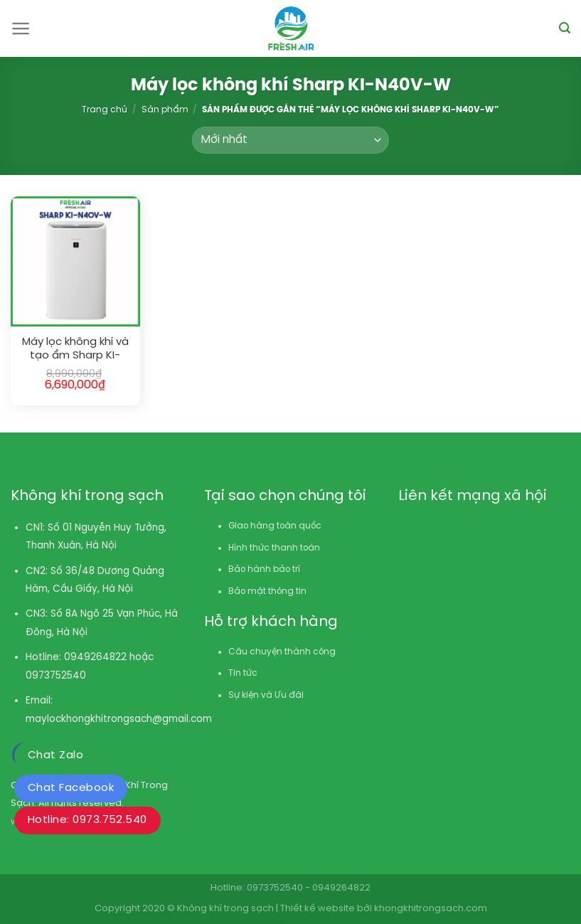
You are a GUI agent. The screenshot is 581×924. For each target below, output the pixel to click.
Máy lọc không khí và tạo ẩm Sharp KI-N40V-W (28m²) (75, 350)
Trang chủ (105, 110)
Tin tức (243, 673)
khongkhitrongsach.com (431, 909)
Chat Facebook (71, 788)
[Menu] (21, 28)
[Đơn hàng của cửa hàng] (290, 140)
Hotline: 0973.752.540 (87, 820)
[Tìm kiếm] (565, 28)
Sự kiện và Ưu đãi (266, 695)
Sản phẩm (165, 110)
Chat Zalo (55, 755)
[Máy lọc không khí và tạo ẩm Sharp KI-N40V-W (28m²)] (75, 261)
